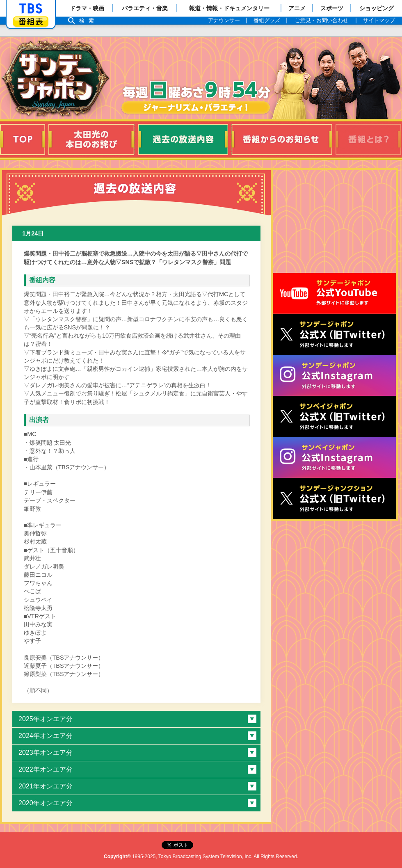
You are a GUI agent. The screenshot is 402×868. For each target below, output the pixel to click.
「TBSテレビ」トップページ (31, 9)
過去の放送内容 (183, 139)
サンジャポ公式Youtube (334, 293)
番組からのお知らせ (282, 139)
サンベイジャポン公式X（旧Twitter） (334, 416)
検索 (89, 21)
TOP (23, 139)
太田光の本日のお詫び (91, 139)
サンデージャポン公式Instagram (334, 375)
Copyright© (117, 857)
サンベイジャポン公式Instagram (334, 457)
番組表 (31, 22)
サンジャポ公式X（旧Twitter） (334, 334)
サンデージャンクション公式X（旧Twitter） (334, 498)
